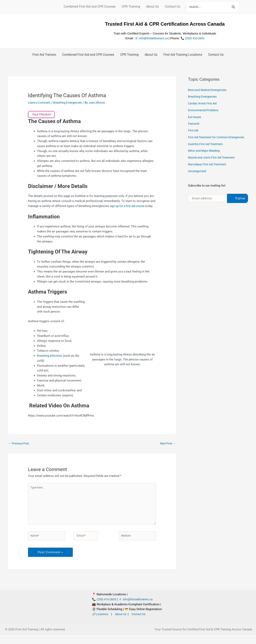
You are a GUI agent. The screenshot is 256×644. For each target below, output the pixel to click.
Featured (194, 124)
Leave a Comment (40, 103)
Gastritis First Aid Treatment (207, 150)
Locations (102, 623)
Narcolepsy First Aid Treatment (209, 170)
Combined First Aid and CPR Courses (90, 7)
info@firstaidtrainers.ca (153, 38)
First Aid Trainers (44, 55)
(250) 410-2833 (195, 38)
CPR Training (131, 7)
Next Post (167, 449)
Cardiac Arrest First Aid (204, 103)
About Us (152, 7)
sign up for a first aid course (128, 206)
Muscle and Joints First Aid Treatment (213, 164)
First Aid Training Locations (183, 55)
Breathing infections (50, 361)
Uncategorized (198, 177)
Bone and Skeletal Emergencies (209, 90)
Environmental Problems (204, 110)
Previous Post (20, 449)
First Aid (194, 130)
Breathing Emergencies (70, 103)
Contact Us (172, 7)
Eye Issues (195, 117)
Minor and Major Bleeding (205, 157)
